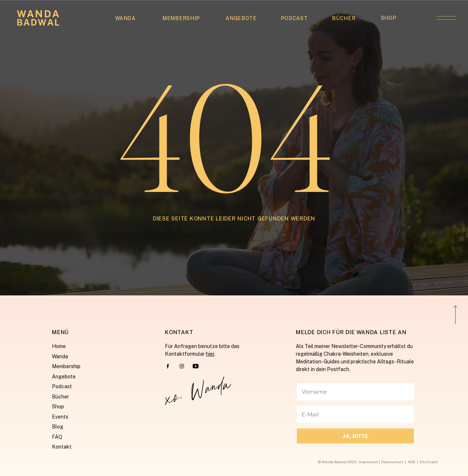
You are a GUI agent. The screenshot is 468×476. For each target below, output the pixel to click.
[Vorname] (355, 392)
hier (210, 354)
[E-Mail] (355, 414)
